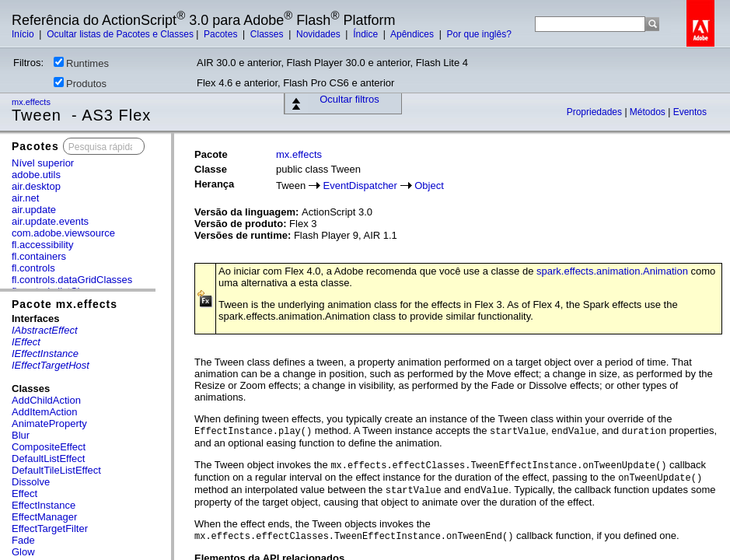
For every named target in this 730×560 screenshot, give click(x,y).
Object (429, 185)
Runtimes (81, 63)
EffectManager (44, 517)
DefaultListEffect (48, 458)
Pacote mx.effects (65, 304)
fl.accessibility (42, 245)
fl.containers (39, 256)
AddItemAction (45, 412)
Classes (268, 34)
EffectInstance (44, 505)
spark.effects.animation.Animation (612, 271)
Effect (24, 493)
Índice (367, 34)
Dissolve (31, 482)
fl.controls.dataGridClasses (72, 280)
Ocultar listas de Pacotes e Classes (120, 34)
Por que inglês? (479, 34)
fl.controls (33, 268)
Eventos (690, 112)
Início (24, 34)
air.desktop (36, 186)
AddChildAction (46, 400)
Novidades (320, 34)
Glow (23, 552)
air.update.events (50, 221)
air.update (34, 210)
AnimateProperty (49, 423)
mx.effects (32, 102)
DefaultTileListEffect (56, 470)
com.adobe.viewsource (63, 233)
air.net (25, 198)
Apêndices (413, 34)
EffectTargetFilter (50, 528)
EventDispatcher (360, 185)
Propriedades (596, 112)
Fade (23, 540)
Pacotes (222, 34)
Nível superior (43, 163)
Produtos (80, 83)
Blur (21, 435)
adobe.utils (36, 175)
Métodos (649, 112)
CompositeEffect (49, 447)
